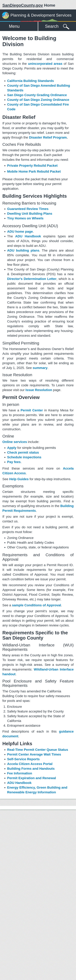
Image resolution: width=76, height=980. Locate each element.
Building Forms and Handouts (31, 769)
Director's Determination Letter (32, 279)
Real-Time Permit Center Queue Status (38, 750)
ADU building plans (23, 250)
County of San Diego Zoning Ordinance (38, 100)
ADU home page (20, 232)
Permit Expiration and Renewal (32, 778)
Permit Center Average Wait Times (34, 754)
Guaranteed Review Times (28, 209)
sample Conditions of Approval (37, 605)
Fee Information (20, 773)
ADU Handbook (28, 236)
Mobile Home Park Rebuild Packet (34, 171)
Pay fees (14, 462)
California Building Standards (31, 81)
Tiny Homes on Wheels (25, 218)
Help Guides (19, 479)
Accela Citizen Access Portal (30, 764)
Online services (15, 442)
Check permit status (23, 452)
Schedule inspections (24, 457)
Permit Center (32, 410)
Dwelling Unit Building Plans (30, 214)
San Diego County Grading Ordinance (37, 95)
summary (40, 368)
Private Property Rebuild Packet (32, 166)
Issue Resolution (39, 390)
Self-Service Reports (23, 759)
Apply (12, 448)
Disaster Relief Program (48, 137)
